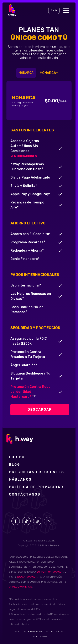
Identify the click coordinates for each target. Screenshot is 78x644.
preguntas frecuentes (37, 472)
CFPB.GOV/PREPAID (20, 587)
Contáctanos (25, 495)
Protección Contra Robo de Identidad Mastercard (30, 392)
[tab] (26, 73)
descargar (40, 410)
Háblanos (20, 480)
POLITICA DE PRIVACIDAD (30, 632)
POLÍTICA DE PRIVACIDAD (36, 487)
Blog (15, 465)
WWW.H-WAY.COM (27, 577)
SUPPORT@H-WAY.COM (50, 572)
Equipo (17, 457)
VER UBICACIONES (24, 156)
